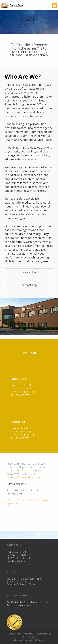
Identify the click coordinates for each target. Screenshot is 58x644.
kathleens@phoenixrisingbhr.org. (25, 477)
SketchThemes (38, 640)
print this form (22, 470)
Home (23, 25)
